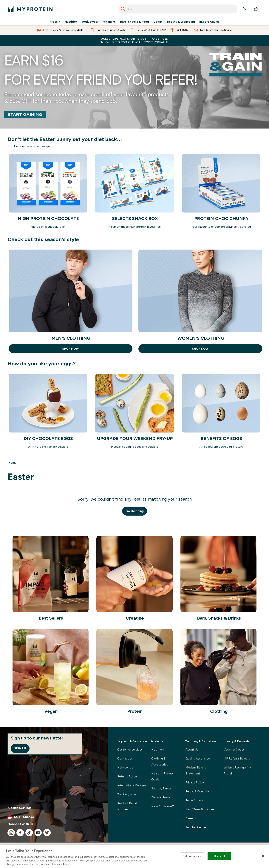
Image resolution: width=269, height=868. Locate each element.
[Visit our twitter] (47, 833)
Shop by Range (161, 788)
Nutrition (71, 22)
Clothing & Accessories (160, 761)
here (66, 864)
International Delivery (132, 785)
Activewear (90, 22)
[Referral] (134, 87)
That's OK (219, 856)
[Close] (263, 856)
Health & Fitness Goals (163, 776)
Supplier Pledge (196, 827)
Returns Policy (127, 776)
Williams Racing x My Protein (237, 770)
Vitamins (109, 22)
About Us (192, 749)
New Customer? (163, 806)
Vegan (158, 22)
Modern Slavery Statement (196, 770)
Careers (191, 818)
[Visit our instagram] (11, 833)
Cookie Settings (20, 808)
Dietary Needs (161, 797)
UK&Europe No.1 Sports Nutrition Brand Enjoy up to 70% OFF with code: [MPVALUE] (134, 40)
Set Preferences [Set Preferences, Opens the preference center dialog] (193, 856)
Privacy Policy (195, 782)
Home (12, 463)
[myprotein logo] (30, 9)
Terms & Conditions (199, 791)
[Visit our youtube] (38, 833)
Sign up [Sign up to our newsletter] (20, 748)
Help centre (125, 767)
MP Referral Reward (237, 758)
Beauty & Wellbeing (181, 22)
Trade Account (196, 800)
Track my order (127, 794)
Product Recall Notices (127, 806)
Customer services (130, 749)
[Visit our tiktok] (29, 833)
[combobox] (178, 9)
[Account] (245, 9)
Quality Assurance (198, 758)
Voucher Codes (234, 749)
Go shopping (135, 511)
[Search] (123, 9)
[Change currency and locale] (54, 817)
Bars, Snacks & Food (134, 22)
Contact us (125, 758)
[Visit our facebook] (20, 833)
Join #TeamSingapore (200, 809)
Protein (55, 22)
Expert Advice (210, 22)
